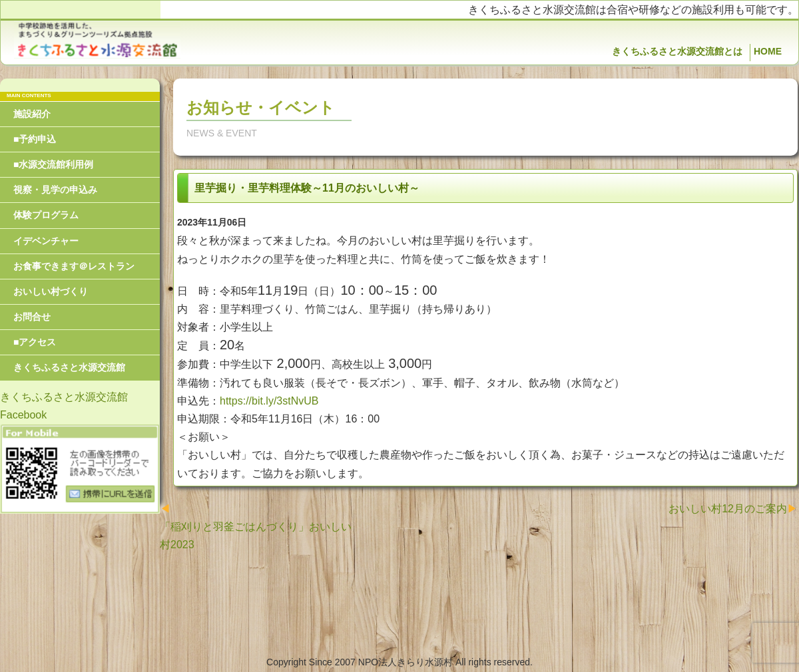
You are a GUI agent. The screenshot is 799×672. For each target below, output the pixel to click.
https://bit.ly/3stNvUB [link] (269, 401)
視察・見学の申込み (55, 190)
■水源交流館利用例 (53, 164)
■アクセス (35, 342)
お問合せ (32, 317)
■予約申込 (35, 139)
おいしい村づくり (51, 291)
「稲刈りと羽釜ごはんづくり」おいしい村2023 (256, 536)
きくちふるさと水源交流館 (69, 367)
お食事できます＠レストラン (74, 266)
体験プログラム (46, 215)
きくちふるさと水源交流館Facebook (64, 406)
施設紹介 (32, 114)
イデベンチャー (46, 241)
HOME (768, 51)
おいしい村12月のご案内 (728, 509)
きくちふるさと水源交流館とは (677, 51)
